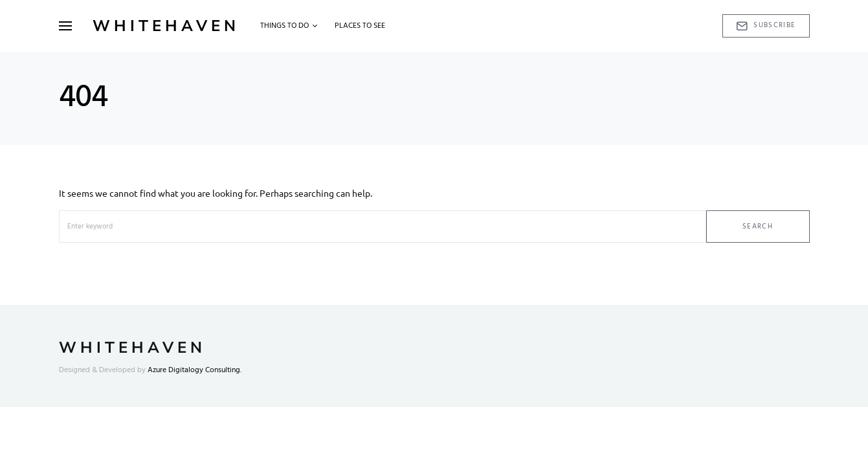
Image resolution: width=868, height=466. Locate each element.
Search (758, 227)
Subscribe (766, 25)
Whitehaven (166, 26)
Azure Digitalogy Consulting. (195, 370)
